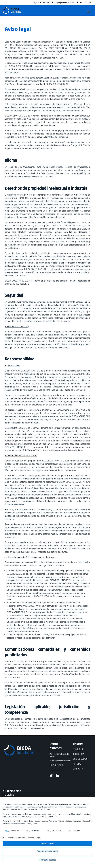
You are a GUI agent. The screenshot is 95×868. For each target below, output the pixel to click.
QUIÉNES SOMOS (80, 759)
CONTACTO (78, 769)
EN (90, 3)
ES (86, 3)
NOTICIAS (77, 764)
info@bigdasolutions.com (63, 3)
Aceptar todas (48, 844)
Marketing (35, 830)
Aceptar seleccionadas (48, 851)
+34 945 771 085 (41, 3)
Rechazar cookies (47, 860)
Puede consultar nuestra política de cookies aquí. (22, 838)
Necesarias (15, 830)
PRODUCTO (78, 749)
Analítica (77, 830)
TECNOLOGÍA (79, 754)
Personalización (58, 830)
